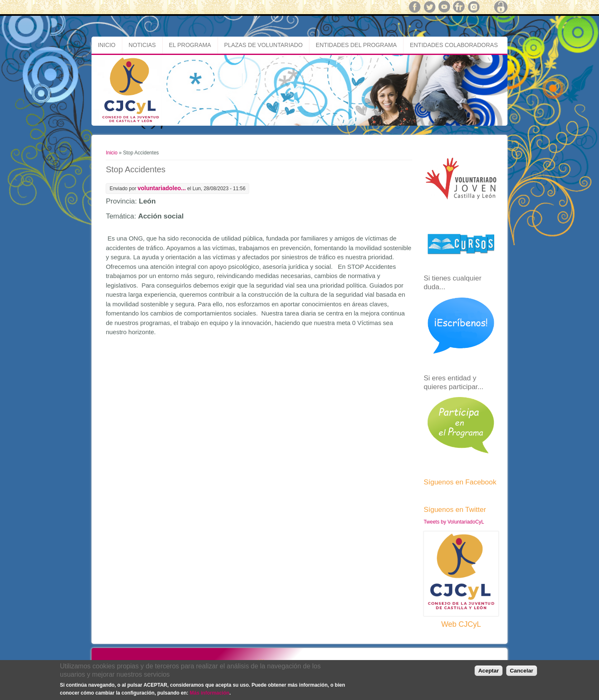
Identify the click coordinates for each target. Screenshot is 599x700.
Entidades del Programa (356, 45)
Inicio (106, 45)
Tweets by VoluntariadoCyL (454, 522)
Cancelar (522, 671)
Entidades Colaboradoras (454, 45)
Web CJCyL (461, 624)
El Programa (190, 45)
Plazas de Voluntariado (264, 45)
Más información (209, 693)
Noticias (142, 45)
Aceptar (489, 671)
